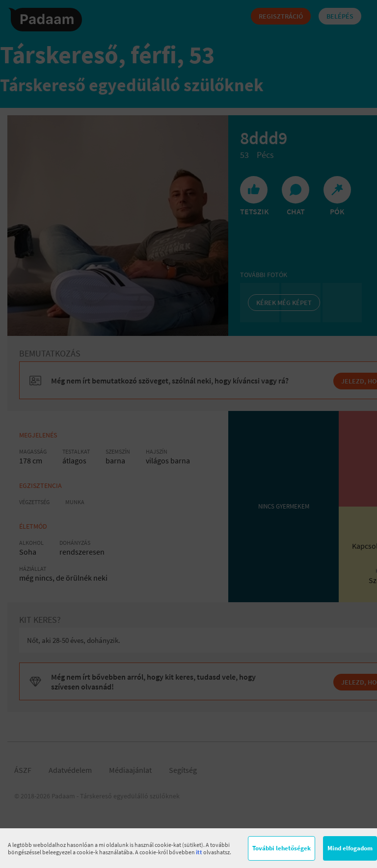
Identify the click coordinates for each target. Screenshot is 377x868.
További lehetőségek (282, 848)
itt (199, 852)
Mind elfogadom (350, 848)
